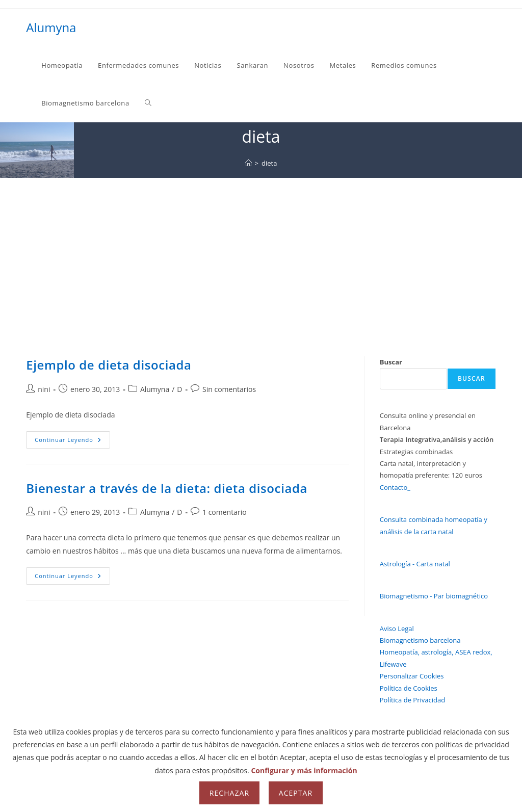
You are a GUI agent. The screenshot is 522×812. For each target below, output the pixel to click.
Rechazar (229, 793)
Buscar (391, 362)
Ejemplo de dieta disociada (109, 365)
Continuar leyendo (72, 442)
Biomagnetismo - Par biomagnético (434, 596)
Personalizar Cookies (412, 676)
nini (44, 389)
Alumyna (51, 27)
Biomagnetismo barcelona (420, 640)
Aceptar (296, 793)
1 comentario (225, 512)
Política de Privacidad (412, 700)
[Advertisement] (261, 254)
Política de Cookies (409, 688)
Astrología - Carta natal (415, 564)
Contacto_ (395, 487)
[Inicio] (249, 163)
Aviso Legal (397, 628)
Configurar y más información (304, 770)
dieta (269, 163)
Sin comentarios (229, 389)
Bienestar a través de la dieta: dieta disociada (167, 488)
